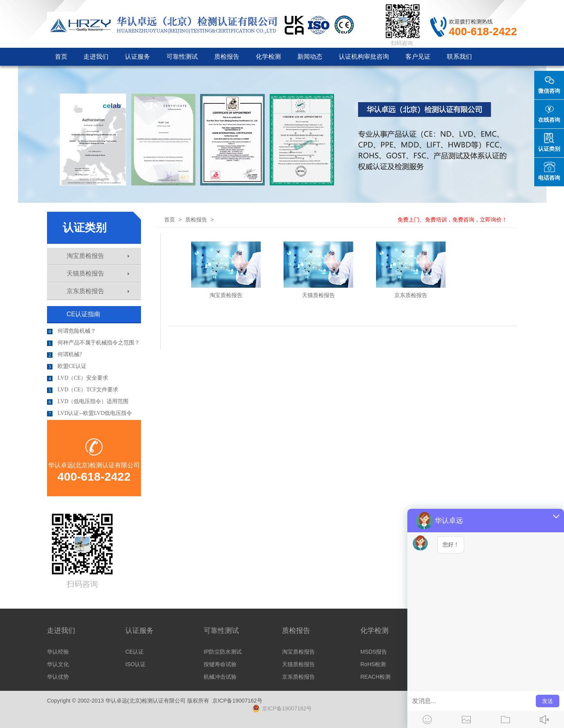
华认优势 (58, 677)
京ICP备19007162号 (237, 701)
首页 (61, 57)
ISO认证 (136, 664)
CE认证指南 (83, 314)
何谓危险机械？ (71, 331)
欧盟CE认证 (67, 366)
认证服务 (137, 57)
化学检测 (268, 57)
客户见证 (418, 57)
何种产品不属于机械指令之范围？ (93, 343)
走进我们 (96, 57)
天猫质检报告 (98, 273)
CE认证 (135, 652)
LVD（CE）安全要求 (78, 378)
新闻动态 (310, 57)
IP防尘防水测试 (223, 652)
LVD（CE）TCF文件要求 (83, 390)
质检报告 (227, 57)
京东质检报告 (98, 291)
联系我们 (459, 57)
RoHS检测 (373, 664)
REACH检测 (375, 677)
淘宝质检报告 (98, 256)
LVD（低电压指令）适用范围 (88, 402)
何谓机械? (64, 355)
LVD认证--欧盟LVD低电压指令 (89, 413)
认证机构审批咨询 (364, 57)
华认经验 (58, 652)
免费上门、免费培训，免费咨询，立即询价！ (452, 220)
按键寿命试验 (220, 664)
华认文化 (58, 664)
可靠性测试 (182, 57)
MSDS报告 (374, 652)
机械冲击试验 (220, 677)
